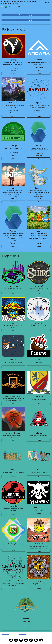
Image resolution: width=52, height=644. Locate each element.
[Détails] (13, 74)
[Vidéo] (13, 293)
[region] (26, 2)
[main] (26, 29)
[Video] (39, 404)
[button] (2, 7)
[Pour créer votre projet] (26, 20)
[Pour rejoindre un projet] (26, 15)
